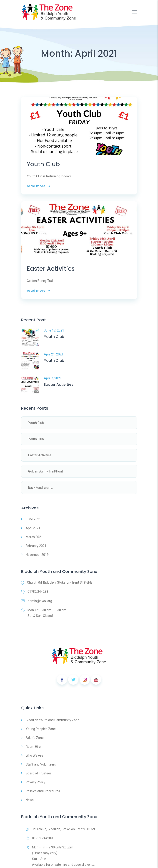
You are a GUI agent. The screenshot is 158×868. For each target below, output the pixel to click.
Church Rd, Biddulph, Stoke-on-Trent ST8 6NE (57, 583)
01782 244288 (35, 592)
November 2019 (37, 555)
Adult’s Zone (35, 738)
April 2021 (33, 528)
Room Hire (33, 747)
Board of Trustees (39, 773)
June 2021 (33, 519)
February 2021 (36, 546)
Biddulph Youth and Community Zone (53, 720)
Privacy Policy (35, 782)
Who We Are (34, 756)
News (30, 800)
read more (38, 186)
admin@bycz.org (37, 601)
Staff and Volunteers (41, 764)
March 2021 (34, 537)
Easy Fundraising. (41, 488)
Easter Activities (51, 269)
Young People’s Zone (41, 729)
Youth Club (43, 164)
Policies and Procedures (43, 791)
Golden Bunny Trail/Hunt (46, 471)
